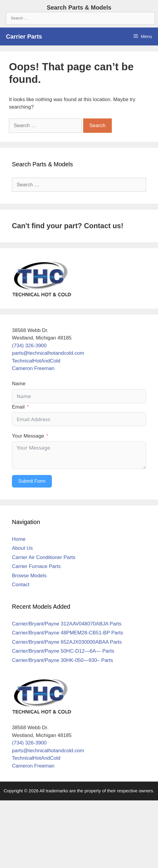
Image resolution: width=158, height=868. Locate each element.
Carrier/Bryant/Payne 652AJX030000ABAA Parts (67, 642)
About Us (22, 548)
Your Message (28, 436)
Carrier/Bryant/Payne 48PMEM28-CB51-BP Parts (68, 633)
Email (18, 407)
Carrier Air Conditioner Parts (44, 557)
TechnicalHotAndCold (36, 361)
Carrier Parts (24, 36)
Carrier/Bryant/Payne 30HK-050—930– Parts (62, 660)
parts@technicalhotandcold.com (48, 353)
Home (19, 539)
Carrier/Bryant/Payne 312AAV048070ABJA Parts (67, 624)
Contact (21, 585)
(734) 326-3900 (29, 346)
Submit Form (32, 481)
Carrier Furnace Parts (36, 566)
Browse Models (29, 576)
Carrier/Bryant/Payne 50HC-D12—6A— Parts (63, 651)
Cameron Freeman (33, 368)
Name (19, 384)
